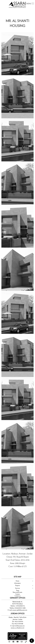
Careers (18, 594)
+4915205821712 (20, 606)
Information (17, 583)
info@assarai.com (20, 626)
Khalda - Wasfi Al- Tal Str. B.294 (18, 617)
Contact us (18, 596)
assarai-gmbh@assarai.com (20, 610)
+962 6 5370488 (19, 624)
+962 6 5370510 (19, 622)
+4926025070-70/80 (20, 608)
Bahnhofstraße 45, (18, 602)
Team (18, 591)
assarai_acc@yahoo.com (18, 628)
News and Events (17, 592)
